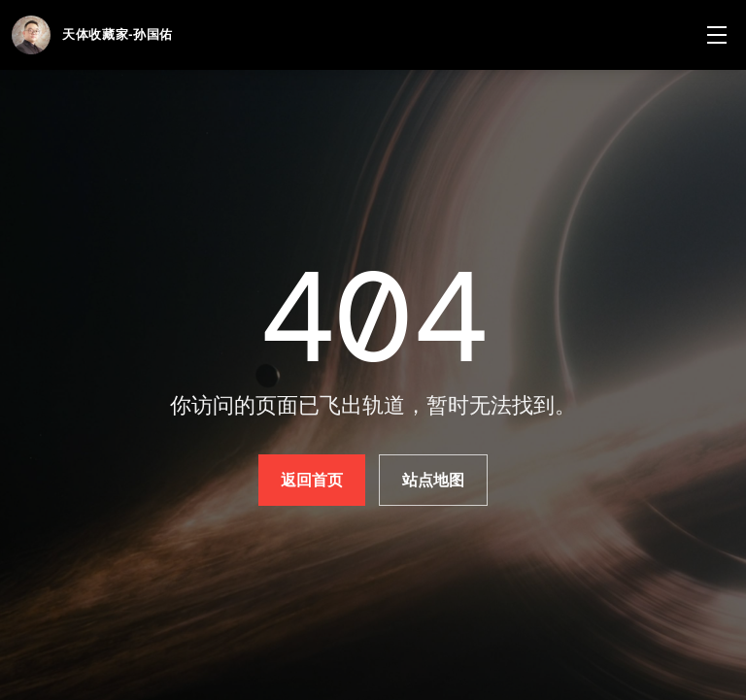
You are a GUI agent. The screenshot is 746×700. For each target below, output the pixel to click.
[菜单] (717, 35)
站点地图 (434, 480)
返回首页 (312, 480)
